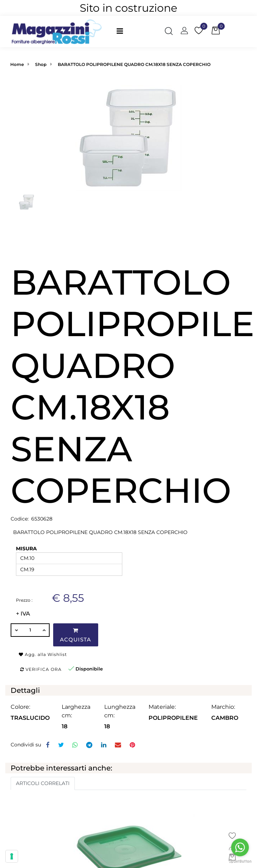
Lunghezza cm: (120, 711)
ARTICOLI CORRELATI (43, 783)
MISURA (26, 549)
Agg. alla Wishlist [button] (43, 654)
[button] (169, 32)
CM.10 (27, 558)
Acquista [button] (76, 635)
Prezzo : (24, 600)
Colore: (20, 707)
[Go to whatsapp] (240, 847)
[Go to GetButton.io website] (240, 861)
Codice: (20, 519)
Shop (41, 64)
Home (17, 64)
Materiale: (162, 707)
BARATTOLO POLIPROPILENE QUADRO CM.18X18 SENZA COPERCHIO (134, 64)
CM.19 (27, 569)
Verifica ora (41, 669)
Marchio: (223, 707)
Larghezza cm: (76, 711)
